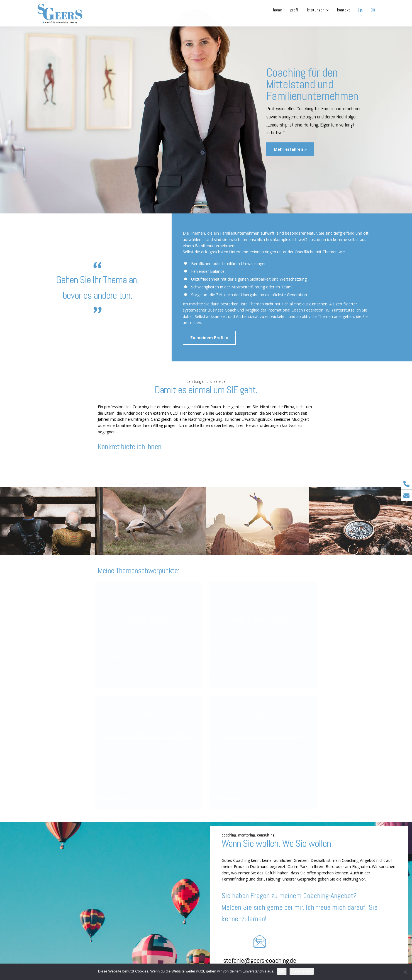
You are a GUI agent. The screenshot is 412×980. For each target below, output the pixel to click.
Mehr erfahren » (112, 676)
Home (277, 10)
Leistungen (316, 10)
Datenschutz (302, 971)
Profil (294, 10)
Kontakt (344, 10)
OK (282, 971)
